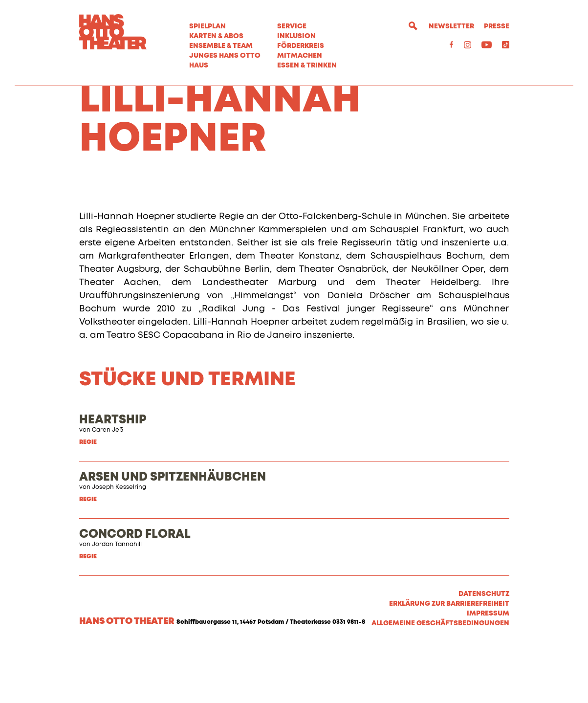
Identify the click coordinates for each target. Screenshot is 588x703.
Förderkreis (301, 46)
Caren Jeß (108, 486)
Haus (199, 66)
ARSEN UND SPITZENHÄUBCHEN (173, 533)
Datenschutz (484, 650)
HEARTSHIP (113, 476)
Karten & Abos (216, 36)
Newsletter (451, 26)
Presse (497, 26)
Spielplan (207, 26)
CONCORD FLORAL (135, 591)
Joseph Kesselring (119, 544)
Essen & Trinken (307, 66)
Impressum (488, 670)
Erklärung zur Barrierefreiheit (449, 660)
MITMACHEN (300, 56)
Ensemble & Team (221, 46)
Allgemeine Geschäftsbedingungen (440, 680)
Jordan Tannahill (117, 601)
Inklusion (296, 36)
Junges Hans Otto (225, 56)
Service (292, 26)
